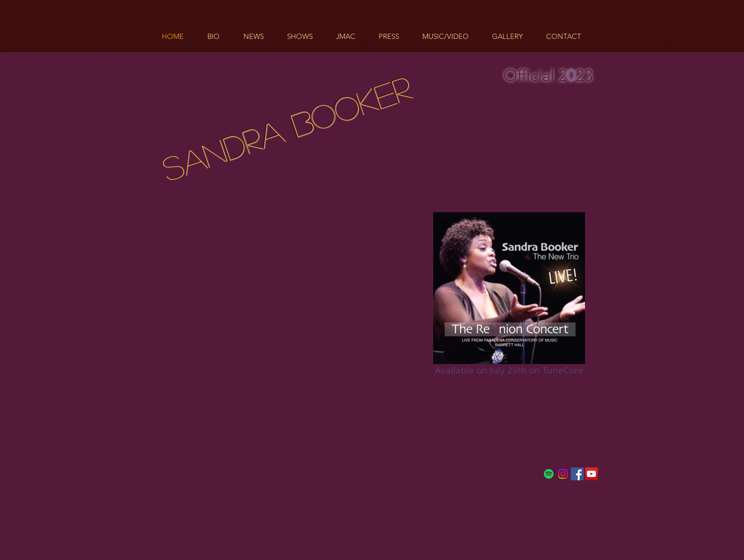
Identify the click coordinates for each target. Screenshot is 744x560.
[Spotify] (549, 474)
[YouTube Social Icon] (591, 474)
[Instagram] (563, 474)
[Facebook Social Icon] (577, 474)
